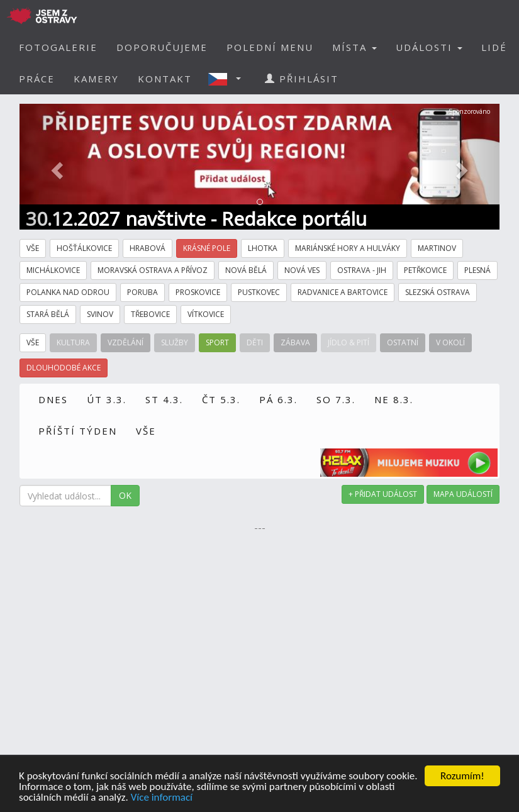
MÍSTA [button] (354, 47)
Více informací (162, 798)
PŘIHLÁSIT (302, 79)
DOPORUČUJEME (162, 47)
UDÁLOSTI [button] (429, 47)
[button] (228, 79)
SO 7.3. (336, 399)
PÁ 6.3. (278, 399)
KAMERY (96, 79)
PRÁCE (37, 79)
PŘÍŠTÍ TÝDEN (78, 431)
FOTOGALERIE (58, 47)
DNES (53, 399)
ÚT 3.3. (107, 399)
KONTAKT (165, 79)
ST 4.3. (164, 399)
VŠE (146, 431)
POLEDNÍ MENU (270, 47)
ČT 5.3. (221, 399)
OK (125, 495)
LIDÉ (494, 47)
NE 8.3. (394, 399)
